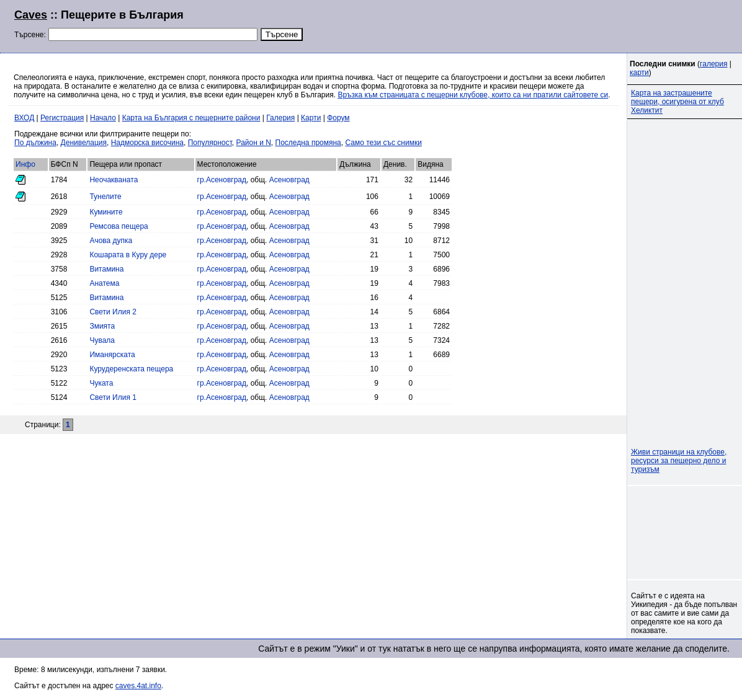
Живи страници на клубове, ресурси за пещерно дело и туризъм (679, 461)
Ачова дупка (111, 241)
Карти (311, 118)
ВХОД (24, 118)
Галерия (280, 118)
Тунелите (105, 197)
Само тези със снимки (383, 143)
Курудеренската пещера (131, 369)
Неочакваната (114, 180)
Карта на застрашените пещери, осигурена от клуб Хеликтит (677, 102)
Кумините (106, 212)
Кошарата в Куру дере (128, 255)
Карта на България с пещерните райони (191, 118)
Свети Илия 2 (113, 312)
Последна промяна (308, 143)
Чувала (102, 340)
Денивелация (84, 143)
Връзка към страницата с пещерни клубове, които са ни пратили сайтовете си (473, 95)
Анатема (104, 283)
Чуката (101, 383)
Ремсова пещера (118, 226)
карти (639, 73)
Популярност (210, 143)
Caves (31, 15)
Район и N (254, 143)
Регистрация (62, 118)
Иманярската (112, 355)
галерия (713, 64)
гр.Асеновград (222, 180)
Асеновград (289, 180)
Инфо (25, 164)
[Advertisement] (577, 25)
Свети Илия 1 (113, 397)
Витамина (106, 269)
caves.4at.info (138, 686)
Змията (102, 326)
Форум (338, 118)
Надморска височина (147, 143)
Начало (103, 118)
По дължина (35, 143)
